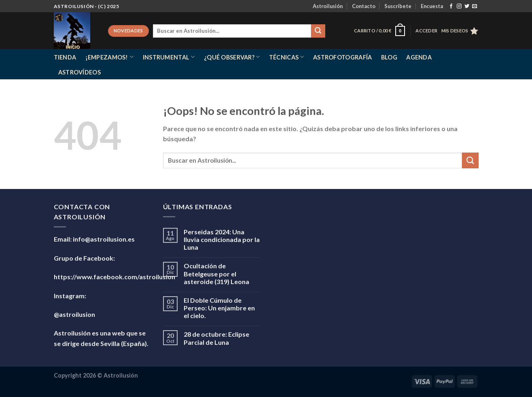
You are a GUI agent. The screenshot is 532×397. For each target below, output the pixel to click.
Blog (389, 57)
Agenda (419, 57)
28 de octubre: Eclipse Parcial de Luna (216, 338)
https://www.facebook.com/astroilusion (114, 277)
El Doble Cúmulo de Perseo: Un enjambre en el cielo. (219, 308)
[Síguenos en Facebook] (451, 6)
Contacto (364, 6)
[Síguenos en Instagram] (459, 6)
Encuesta (432, 6)
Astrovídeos (79, 72)
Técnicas (287, 57)
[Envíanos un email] (475, 6)
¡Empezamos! (110, 57)
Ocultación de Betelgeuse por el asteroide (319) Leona (216, 273)
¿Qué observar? (232, 57)
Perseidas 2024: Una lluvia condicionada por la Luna (222, 239)
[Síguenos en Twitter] (467, 6)
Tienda (65, 57)
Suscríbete (398, 6)
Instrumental (169, 57)
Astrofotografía (342, 57)
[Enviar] (318, 31)
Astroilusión (328, 6)
